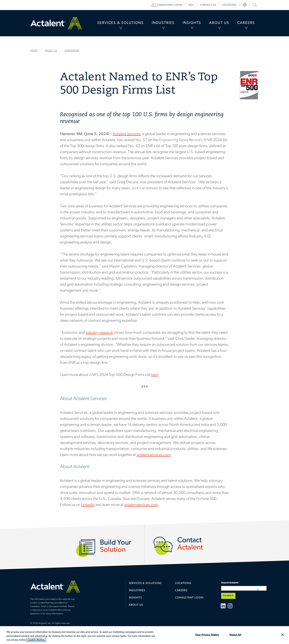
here (155, 375)
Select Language (245, 5)
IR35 (191, 5)
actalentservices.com (154, 455)
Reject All (235, 635)
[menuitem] (121, 23)
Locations (229, 5)
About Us (219, 23)
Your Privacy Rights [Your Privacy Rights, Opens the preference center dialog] (207, 635)
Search (228, 596)
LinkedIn (88, 505)
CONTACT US (208, 5)
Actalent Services (127, 134)
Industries (163, 23)
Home (56, 23)
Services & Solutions (121, 23)
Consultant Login (170, 5)
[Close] (283, 635)
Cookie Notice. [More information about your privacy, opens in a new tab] (36, 640)
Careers (246, 23)
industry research (99, 333)
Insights (192, 23)
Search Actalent (254, 5)
